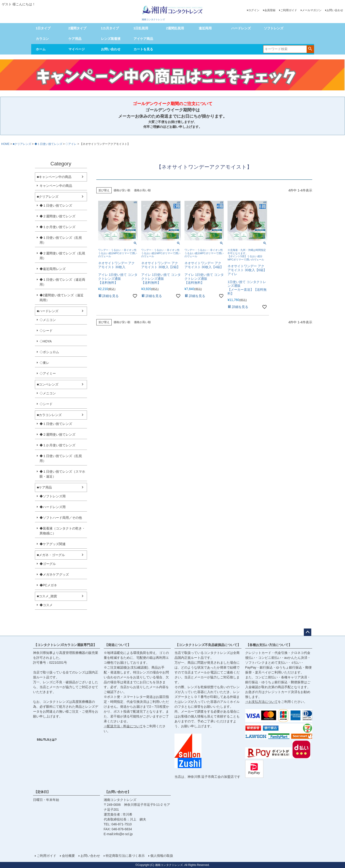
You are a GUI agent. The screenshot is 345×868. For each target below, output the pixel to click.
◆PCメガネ (48, 585)
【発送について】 (118, 645)
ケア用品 (75, 39)
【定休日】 (42, 792)
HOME (5, 144)
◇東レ (44, 363)
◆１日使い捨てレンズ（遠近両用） (62, 282)
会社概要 (68, 856)
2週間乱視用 (175, 28)
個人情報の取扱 (162, 856)
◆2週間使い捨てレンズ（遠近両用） (62, 298)
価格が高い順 (142, 190)
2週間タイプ (77, 28)
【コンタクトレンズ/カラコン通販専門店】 (65, 645)
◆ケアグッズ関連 (53, 544)
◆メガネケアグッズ (54, 574)
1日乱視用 (141, 28)
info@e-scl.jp (123, 834)
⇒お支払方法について (261, 702)
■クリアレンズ (22, 144)
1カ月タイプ (110, 28)
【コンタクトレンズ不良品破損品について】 (208, 645)
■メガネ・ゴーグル (51, 555)
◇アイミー (48, 373)
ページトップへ (308, 632)
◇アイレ (71, 144)
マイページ (77, 49)
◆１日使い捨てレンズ (48, 144)
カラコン (42, 39)
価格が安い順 (122, 190)
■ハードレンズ (48, 311)
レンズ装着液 (111, 39)
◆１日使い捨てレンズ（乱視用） (61, 240)
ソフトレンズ (274, 28)
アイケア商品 (143, 39)
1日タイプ (43, 28)
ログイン (254, 10)
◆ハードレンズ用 (53, 507)
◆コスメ (46, 605)
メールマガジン (312, 10)
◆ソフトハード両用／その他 (61, 518)
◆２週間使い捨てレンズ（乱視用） (62, 256)
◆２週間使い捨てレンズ (57, 216)
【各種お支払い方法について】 (269, 645)
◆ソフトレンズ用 (53, 496)
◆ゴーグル (48, 564)
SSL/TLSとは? (47, 740)
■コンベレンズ (48, 384)
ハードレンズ (241, 28)
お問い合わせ (335, 10)
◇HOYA (46, 341)
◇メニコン (48, 320)
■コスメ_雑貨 (47, 596)
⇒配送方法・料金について (123, 726)
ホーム (41, 49)
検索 (310, 49)
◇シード (46, 331)
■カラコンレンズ (49, 415)
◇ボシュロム (49, 352)
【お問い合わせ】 (118, 792)
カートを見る (143, 49)
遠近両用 (205, 28)
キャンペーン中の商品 (56, 186)
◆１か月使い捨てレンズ (57, 227)
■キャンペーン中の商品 (54, 177)
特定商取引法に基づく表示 (125, 856)
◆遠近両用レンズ (53, 269)
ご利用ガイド (289, 10)
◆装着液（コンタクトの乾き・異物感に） (62, 531)
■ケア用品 (44, 487)
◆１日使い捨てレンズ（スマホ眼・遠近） (62, 474)
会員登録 (270, 10)
